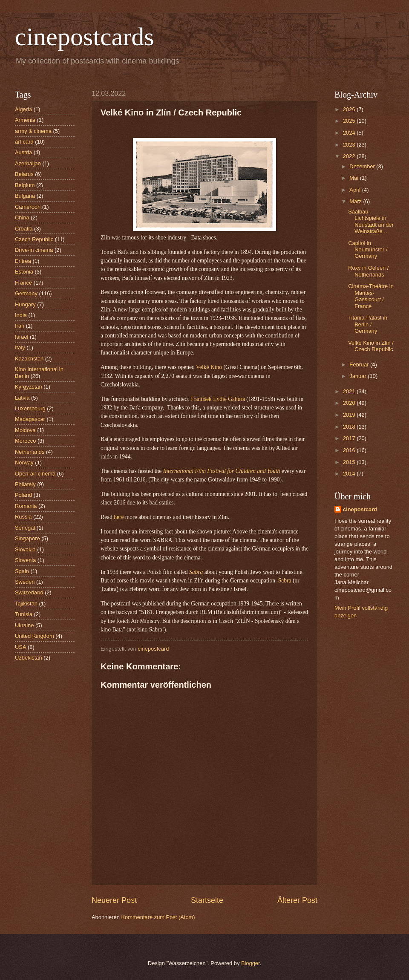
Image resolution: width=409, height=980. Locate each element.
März (356, 201)
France (23, 283)
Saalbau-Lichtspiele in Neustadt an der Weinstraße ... (371, 221)
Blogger (251, 963)
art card (24, 142)
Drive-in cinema (34, 250)
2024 (350, 133)
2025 (350, 121)
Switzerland (29, 592)
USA (20, 647)
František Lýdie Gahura (218, 399)
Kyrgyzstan (29, 387)
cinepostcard (360, 509)
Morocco (25, 441)
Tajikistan (26, 604)
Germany (26, 293)
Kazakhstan (29, 359)
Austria (23, 152)
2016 (350, 450)
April (356, 190)
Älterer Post (297, 900)
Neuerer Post (114, 900)
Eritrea (23, 261)
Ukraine (24, 625)
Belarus (24, 174)
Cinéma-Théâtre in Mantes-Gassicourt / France (371, 296)
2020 (350, 403)
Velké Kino (209, 367)
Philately (25, 484)
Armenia (25, 120)
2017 (350, 438)
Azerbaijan (28, 163)
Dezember (363, 166)
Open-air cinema (35, 474)
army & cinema (33, 131)
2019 (350, 415)
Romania (26, 506)
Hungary (25, 304)
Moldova (25, 430)
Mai (354, 178)
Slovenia (25, 560)
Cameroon (28, 207)
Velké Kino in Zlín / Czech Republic (371, 346)
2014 (350, 474)
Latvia (22, 398)
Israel (22, 337)
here (119, 517)
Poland (23, 495)
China (22, 218)
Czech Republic (34, 239)
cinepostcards (85, 37)
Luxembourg (30, 408)
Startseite (207, 900)
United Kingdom (35, 636)
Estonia (24, 272)
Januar (359, 376)
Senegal (25, 528)
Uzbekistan (29, 658)
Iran (20, 326)
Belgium (25, 185)
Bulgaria (25, 196)
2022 (350, 156)
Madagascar (30, 419)
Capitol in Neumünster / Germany (368, 250)
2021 (350, 391)
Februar (360, 365)
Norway (24, 463)
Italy (20, 347)
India (21, 315)
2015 (350, 462)
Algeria (23, 109)
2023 (350, 145)
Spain (22, 571)
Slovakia (25, 549)
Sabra (285, 581)
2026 (350, 109)
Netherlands (30, 452)
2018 (350, 427)
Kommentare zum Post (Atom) (158, 917)
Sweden (25, 582)
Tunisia (24, 614)
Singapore (27, 538)
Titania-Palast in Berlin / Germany (368, 324)
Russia (23, 517)
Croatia (24, 229)
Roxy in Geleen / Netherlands (368, 271)
